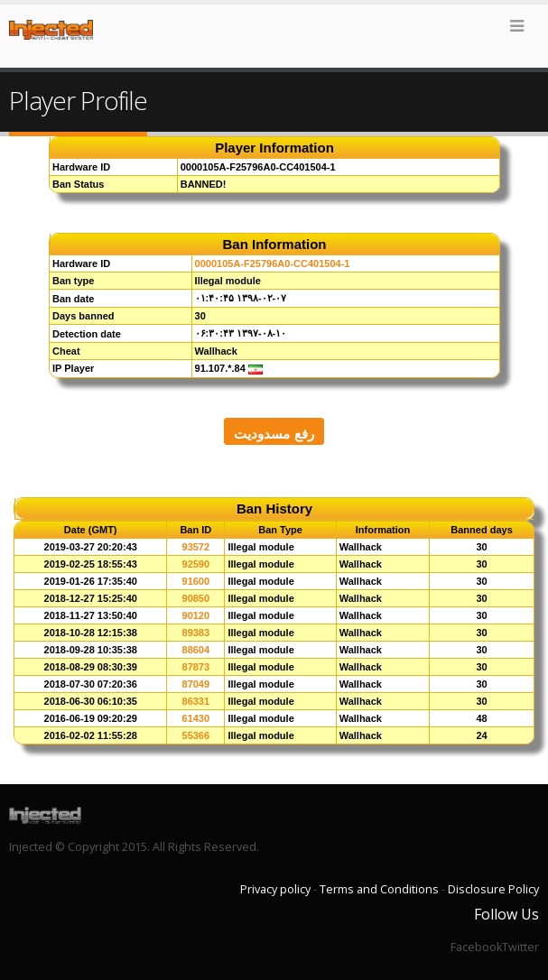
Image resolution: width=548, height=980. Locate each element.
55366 (196, 735)
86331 (196, 701)
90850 (196, 598)
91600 (196, 581)
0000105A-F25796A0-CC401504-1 (273, 263)
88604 (196, 650)
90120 (196, 615)
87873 (196, 667)
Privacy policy (275, 889)
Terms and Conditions (379, 889)
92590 (196, 564)
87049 (196, 684)
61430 (196, 718)
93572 (196, 547)
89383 (196, 633)
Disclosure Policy (493, 889)
